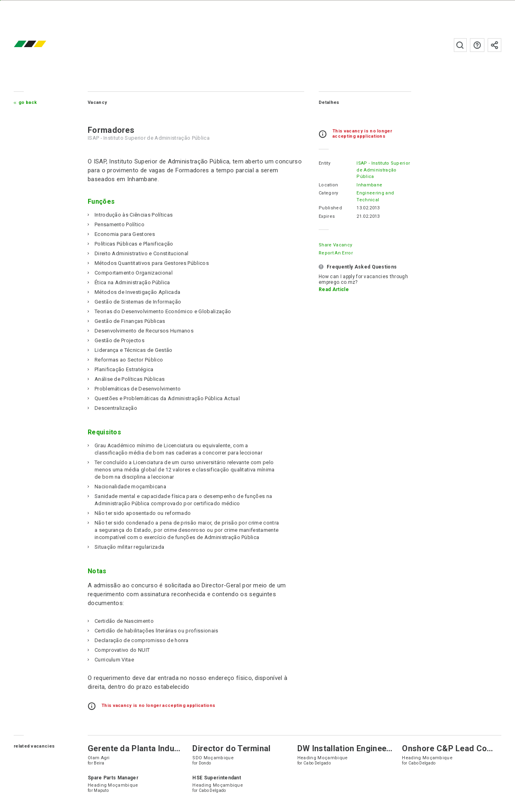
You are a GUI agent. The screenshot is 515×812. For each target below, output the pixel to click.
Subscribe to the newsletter (489, 45)
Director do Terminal (235, 756)
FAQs (472, 45)
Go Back (33, 102)
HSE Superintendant (220, 785)
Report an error (331, 253)
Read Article (329, 289)
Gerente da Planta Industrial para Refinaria (174, 756)
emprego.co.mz (47, 45)
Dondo (208, 770)
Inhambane (364, 185)
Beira (105, 770)
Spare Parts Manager (119, 785)
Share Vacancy (330, 245)
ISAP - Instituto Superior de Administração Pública (378, 170)
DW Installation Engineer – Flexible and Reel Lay (388, 756)
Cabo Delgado (317, 770)
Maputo (107, 798)
